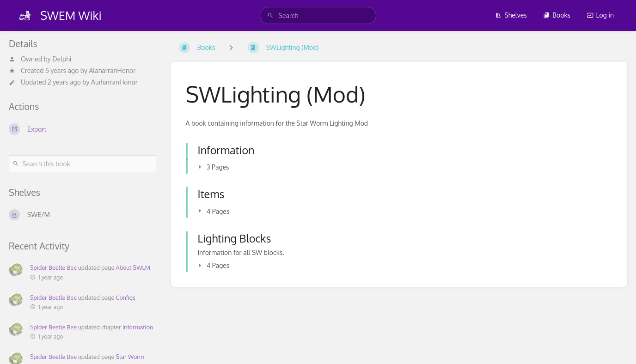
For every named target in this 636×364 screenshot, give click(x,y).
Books (557, 15)
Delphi (62, 59)
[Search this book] (83, 164)
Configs (125, 297)
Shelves (511, 15)
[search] (318, 15)
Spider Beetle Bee (53, 267)
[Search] (270, 15)
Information (138, 327)
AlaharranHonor (112, 70)
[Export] (83, 129)
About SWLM (133, 267)
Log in (600, 15)
